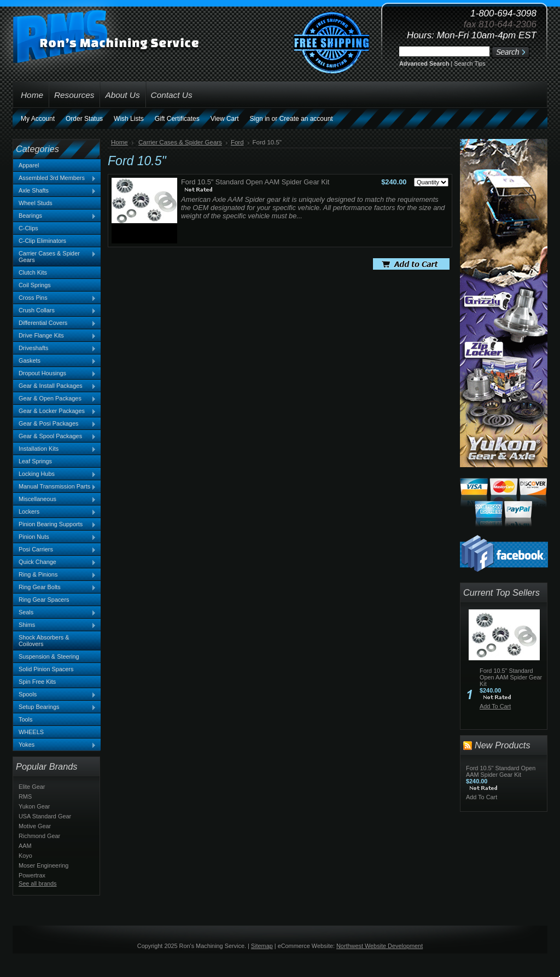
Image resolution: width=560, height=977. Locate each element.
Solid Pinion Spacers (46, 669)
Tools (25, 719)
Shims (55, 625)
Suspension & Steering (49, 656)
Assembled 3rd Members (55, 178)
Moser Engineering (43, 865)
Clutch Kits (33, 272)
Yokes (55, 745)
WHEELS (31, 732)
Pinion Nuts (55, 537)
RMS (25, 796)
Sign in (260, 119)
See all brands (38, 883)
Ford (237, 142)
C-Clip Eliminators (42, 241)
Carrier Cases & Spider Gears (55, 257)
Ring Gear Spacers (44, 600)
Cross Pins (55, 298)
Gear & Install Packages (55, 386)
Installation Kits (55, 449)
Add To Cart (495, 706)
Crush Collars (55, 311)
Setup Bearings (55, 707)
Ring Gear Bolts (55, 588)
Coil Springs (35, 285)
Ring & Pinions (55, 575)
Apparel (29, 165)
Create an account (306, 119)
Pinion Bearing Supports (55, 525)
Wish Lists (129, 119)
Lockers (55, 512)
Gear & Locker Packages (55, 411)
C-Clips (28, 228)
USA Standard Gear (45, 816)
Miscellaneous (55, 499)
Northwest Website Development (380, 946)
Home (119, 142)
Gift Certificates (177, 119)
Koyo (25, 856)
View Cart (225, 119)
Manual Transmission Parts (55, 487)
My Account (38, 119)
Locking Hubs (55, 474)
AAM (25, 846)
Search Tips (469, 63)
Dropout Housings (55, 374)
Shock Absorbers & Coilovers (44, 641)
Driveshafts (55, 348)
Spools (55, 695)
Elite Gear (32, 787)
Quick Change (55, 562)
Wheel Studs (36, 203)
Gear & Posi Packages (55, 424)
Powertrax (32, 875)
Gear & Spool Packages (55, 437)
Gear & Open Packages (55, 399)
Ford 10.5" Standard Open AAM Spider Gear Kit (255, 182)
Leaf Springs (35, 461)
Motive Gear (35, 826)
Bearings (55, 216)
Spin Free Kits (37, 682)
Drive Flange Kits (55, 336)
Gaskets (55, 361)
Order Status (84, 119)
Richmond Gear (39, 836)
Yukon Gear (34, 806)
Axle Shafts (55, 191)
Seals (55, 613)
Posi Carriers (55, 550)
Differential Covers (55, 323)
